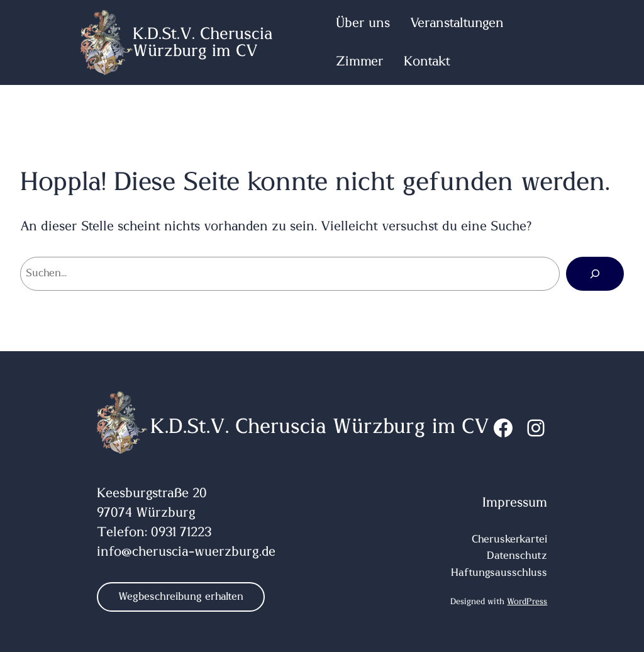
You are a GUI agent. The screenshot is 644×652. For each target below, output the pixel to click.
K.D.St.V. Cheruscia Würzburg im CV (203, 42)
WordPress (527, 602)
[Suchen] (595, 274)
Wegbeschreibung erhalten (181, 597)
